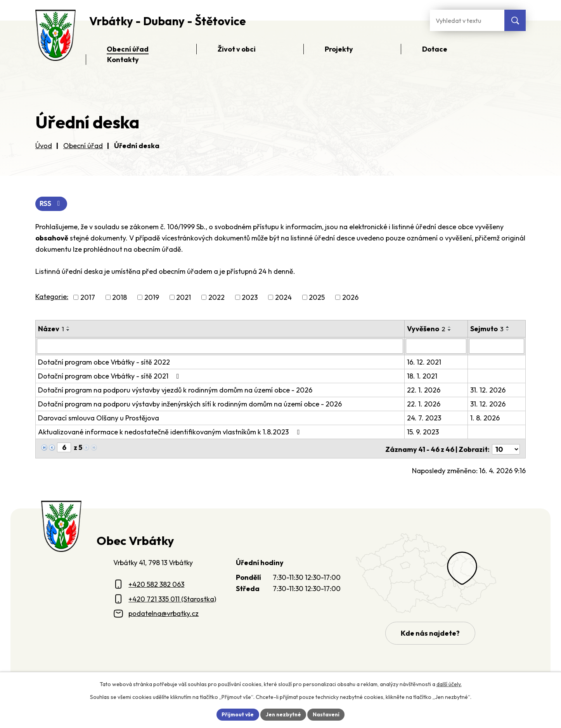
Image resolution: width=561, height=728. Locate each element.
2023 (250, 298)
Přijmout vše (236, 714)
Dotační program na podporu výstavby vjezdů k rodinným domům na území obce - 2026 (175, 390)
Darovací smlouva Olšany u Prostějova (99, 418)
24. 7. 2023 (424, 418)
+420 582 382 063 (156, 583)
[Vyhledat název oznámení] (220, 346)
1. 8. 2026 (485, 418)
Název (51, 329)
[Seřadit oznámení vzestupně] (68, 327)
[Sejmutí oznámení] (497, 346)
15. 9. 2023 (423, 432)
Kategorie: (52, 297)
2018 (119, 298)
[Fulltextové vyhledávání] (467, 20)
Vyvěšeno (427, 329)
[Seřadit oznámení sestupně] (68, 330)
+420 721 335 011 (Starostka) (172, 597)
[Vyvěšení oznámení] (436, 346)
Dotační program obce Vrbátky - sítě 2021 (110, 376)
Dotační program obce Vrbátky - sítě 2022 (104, 362)
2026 (350, 298)
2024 (283, 298)
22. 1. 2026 (424, 390)
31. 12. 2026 (488, 390)
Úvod (44, 146)
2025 (317, 298)
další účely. (449, 684)
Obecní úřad (83, 146)
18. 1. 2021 (422, 376)
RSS (52, 204)
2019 (152, 298)
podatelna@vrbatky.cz (164, 612)
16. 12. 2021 (424, 362)
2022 (216, 298)
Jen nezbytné (283, 714)
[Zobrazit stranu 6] (64, 447)
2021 (184, 298)
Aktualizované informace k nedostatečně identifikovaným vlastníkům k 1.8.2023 (170, 432)
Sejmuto (487, 329)
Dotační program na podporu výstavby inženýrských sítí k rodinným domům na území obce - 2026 (190, 404)
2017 (88, 298)
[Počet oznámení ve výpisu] (506, 448)
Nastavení (327, 714)
